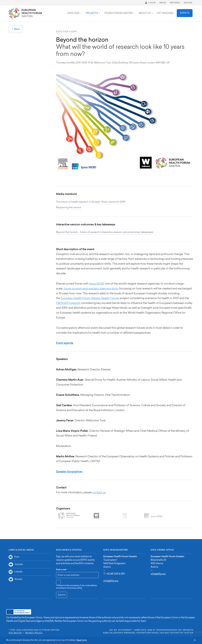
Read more (82, 640)
